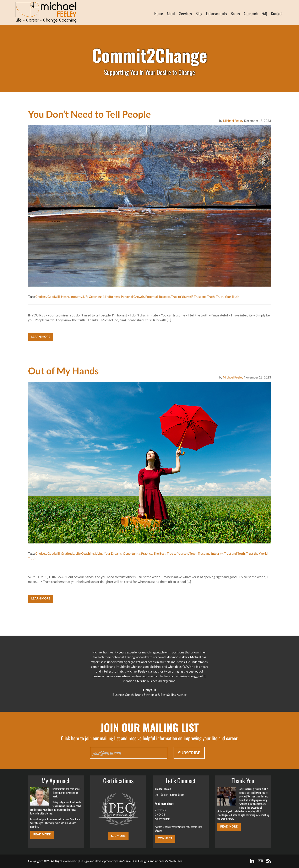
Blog (199, 13)
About (171, 13)
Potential (152, 297)
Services (186, 13)
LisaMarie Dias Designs (133, 861)
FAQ (264, 13)
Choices (41, 297)
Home (159, 13)
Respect (165, 297)
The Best (160, 554)
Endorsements (216, 13)
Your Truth (232, 297)
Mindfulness (111, 297)
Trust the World (257, 554)
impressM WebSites (169, 861)
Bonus (235, 13)
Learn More (41, 337)
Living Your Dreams (108, 554)
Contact (277, 13)
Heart (65, 297)
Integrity (76, 297)
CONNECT (165, 838)
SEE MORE (118, 836)
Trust (193, 554)
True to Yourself (182, 297)
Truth (220, 297)
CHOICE (160, 814)
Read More (42, 834)
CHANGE (160, 810)
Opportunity (131, 554)
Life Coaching (93, 297)
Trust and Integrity (210, 554)
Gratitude (68, 554)
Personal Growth (132, 297)
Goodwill (54, 297)
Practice (147, 554)
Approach (251, 13)
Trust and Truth (204, 297)
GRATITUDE (162, 819)
